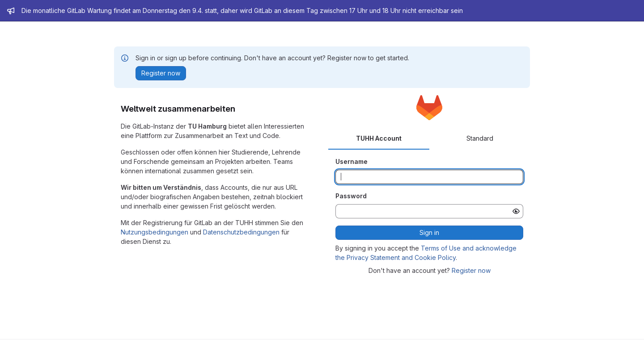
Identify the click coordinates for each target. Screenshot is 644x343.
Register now (471, 270)
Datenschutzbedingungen (241, 232)
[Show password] (516, 211)
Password (351, 196)
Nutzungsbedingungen (155, 232)
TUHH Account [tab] (379, 138)
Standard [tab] (480, 138)
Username (352, 161)
